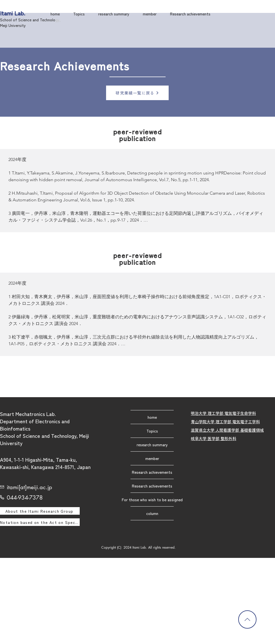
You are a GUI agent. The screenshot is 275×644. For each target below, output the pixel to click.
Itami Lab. (13, 13)
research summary (152, 445)
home (152, 417)
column (152, 513)
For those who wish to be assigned (152, 500)
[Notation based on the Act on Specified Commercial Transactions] (40, 522)
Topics (152, 431)
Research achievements (152, 472)
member (152, 458)
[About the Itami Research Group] (40, 511)
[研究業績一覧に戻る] (137, 93)
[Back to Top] (247, 619)
